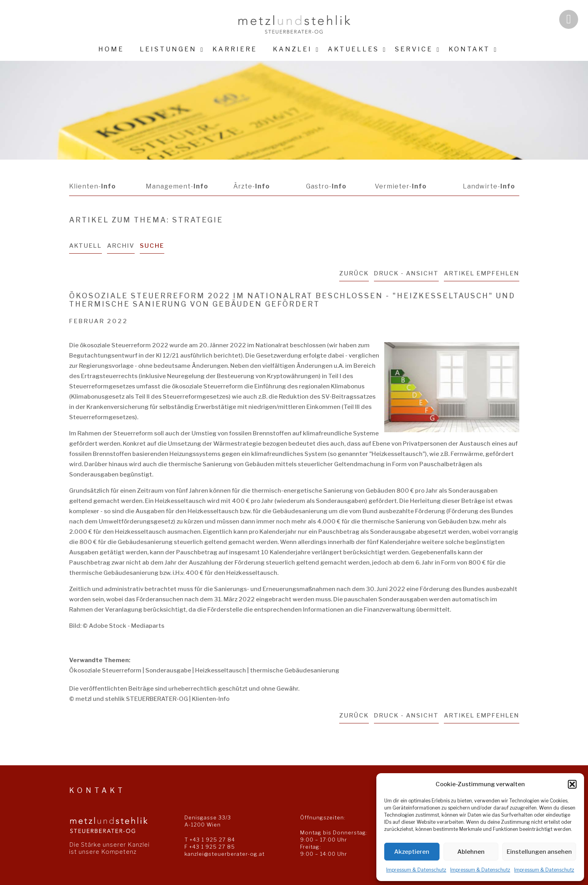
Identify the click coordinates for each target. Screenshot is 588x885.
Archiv (121, 246)
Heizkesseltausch (221, 670)
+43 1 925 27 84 (212, 840)
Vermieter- (401, 186)
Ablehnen (471, 852)
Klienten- (92, 186)
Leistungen (168, 49)
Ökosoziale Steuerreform (105, 670)
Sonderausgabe (168, 670)
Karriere (235, 49)
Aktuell (85, 246)
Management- (177, 186)
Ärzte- (252, 186)
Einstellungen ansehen (539, 852)
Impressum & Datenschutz (416, 870)
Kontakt (469, 49)
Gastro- (326, 186)
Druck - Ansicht (406, 273)
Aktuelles (353, 49)
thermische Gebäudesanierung (295, 670)
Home (111, 49)
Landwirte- (489, 186)
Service (414, 49)
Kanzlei (292, 49)
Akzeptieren (412, 852)
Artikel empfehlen (482, 273)
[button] (572, 784)
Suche (152, 246)
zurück (354, 273)
